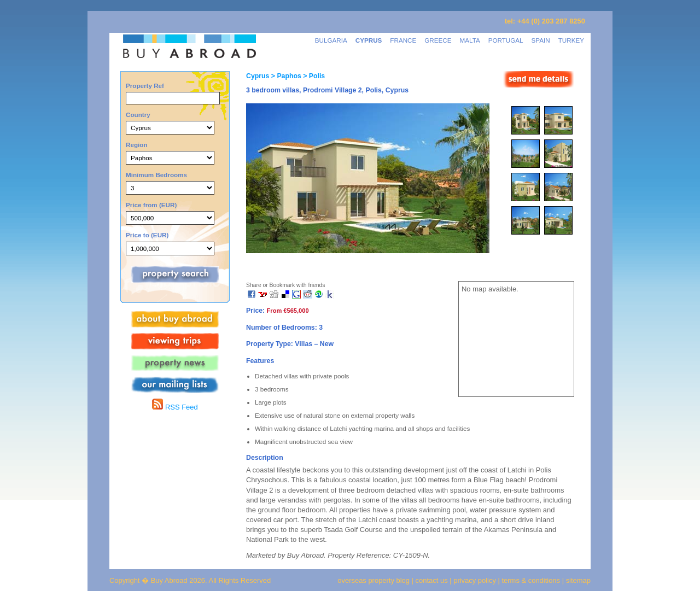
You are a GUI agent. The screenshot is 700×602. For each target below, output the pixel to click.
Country (138, 115)
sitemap (577, 580)
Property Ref (145, 86)
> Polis (313, 76)
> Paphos (285, 76)
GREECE (438, 40)
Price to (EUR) (147, 235)
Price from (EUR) (151, 205)
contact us (432, 580)
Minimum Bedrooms (156, 175)
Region (137, 145)
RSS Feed (175, 407)
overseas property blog (374, 580)
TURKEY (571, 40)
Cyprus (258, 76)
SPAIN (541, 40)
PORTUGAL (506, 40)
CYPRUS (369, 40)
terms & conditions (532, 580)
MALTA (470, 40)
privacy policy (475, 580)
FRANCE (403, 40)
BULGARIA (331, 40)
